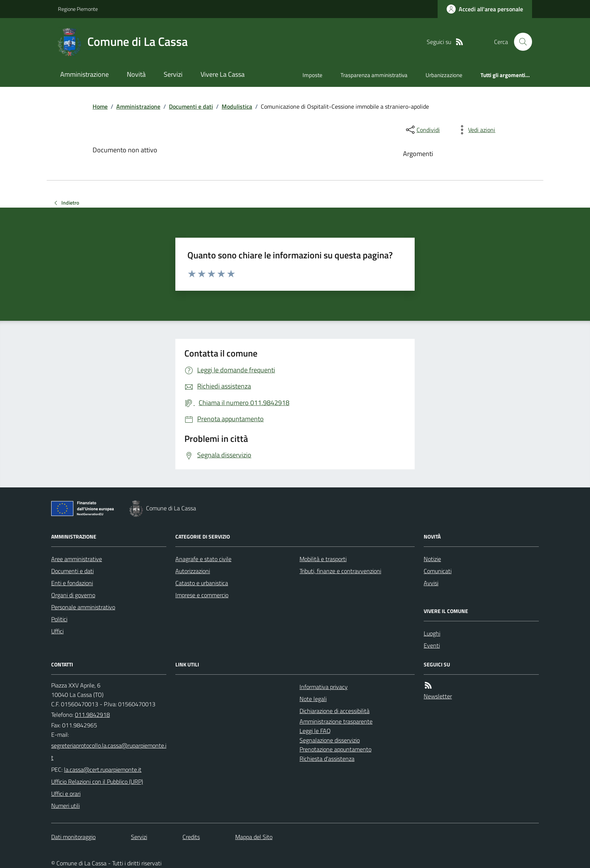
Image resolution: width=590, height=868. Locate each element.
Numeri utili (65, 806)
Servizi (173, 74)
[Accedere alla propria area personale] (485, 9)
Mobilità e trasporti (323, 559)
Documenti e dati (191, 106)
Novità (136, 74)
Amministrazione (84, 74)
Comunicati (438, 571)
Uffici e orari (66, 794)
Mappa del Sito (254, 837)
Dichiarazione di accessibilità (335, 711)
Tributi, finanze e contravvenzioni (340, 571)
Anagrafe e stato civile (203, 559)
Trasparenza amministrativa (374, 75)
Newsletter (438, 696)
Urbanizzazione (444, 75)
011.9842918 (92, 715)
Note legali (313, 699)
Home (100, 106)
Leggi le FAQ (315, 731)
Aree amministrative (77, 559)
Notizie (432, 559)
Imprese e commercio (202, 595)
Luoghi (432, 633)
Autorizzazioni (193, 571)
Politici (59, 619)
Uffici (57, 631)
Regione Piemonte (78, 9)
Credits (191, 837)
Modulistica (237, 106)
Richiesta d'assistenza (327, 759)
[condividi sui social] (422, 130)
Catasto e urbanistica (202, 583)
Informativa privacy (324, 687)
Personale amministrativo (83, 607)
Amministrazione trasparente (336, 721)
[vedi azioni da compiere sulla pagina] (476, 130)
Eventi (432, 645)
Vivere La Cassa (223, 74)
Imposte (312, 75)
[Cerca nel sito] (520, 42)
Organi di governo (73, 595)
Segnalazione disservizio (330, 740)
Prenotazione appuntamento (335, 749)
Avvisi (431, 583)
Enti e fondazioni (72, 583)
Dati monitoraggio (73, 837)
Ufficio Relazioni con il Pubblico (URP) (97, 782)
